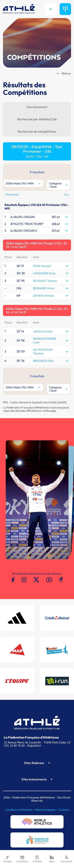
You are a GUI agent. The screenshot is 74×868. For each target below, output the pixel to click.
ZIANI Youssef (42, 266)
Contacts (64, 810)
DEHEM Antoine (44, 296)
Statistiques (12, 194)
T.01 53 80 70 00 (14, 746)
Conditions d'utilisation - (20, 810)
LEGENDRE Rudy (44, 273)
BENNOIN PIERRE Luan (45, 340)
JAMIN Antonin (43, 331)
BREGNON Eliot (43, 361)
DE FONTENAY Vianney (43, 351)
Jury (66, 194)
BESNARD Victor (44, 288)
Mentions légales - (46, 810)
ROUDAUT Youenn (45, 281)
